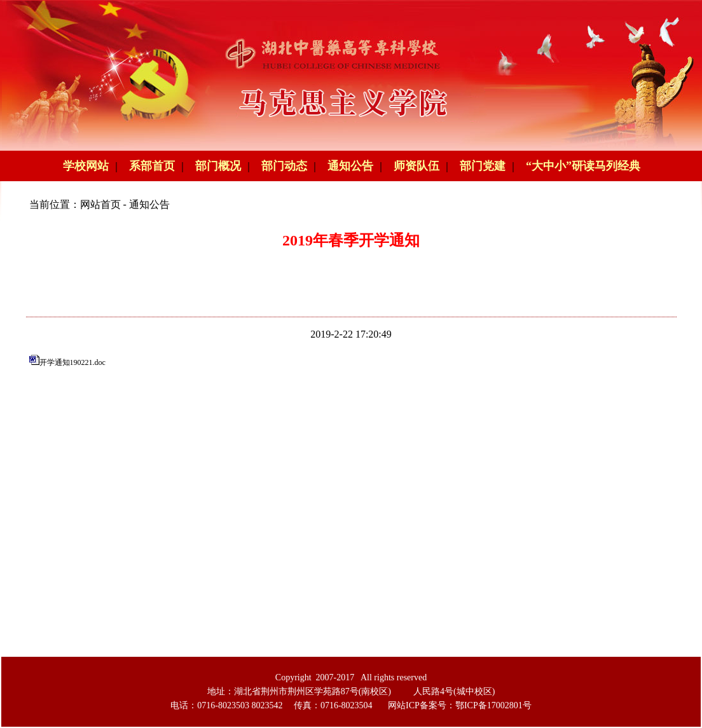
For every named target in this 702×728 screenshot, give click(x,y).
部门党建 (483, 166)
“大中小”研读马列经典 (583, 166)
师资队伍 (416, 166)
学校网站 (86, 166)
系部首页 (152, 166)
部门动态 (284, 166)
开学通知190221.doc (72, 362)
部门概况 (218, 166)
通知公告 (350, 166)
